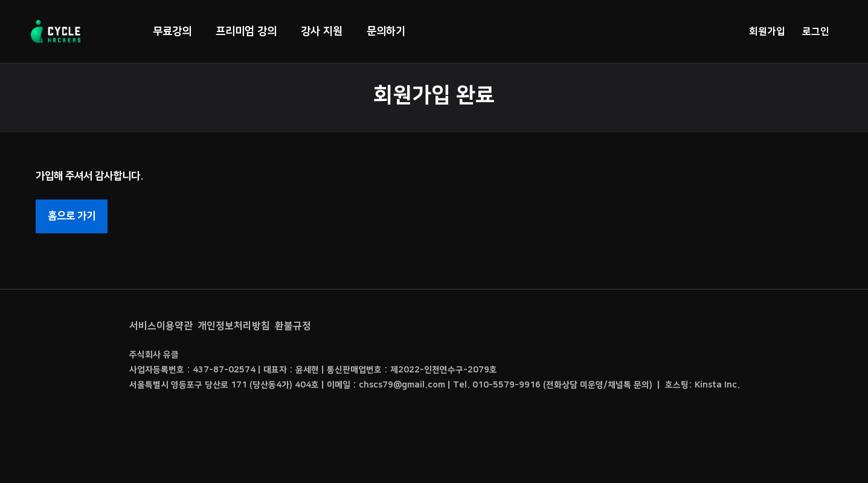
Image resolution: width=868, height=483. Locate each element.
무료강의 (172, 31)
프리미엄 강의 (246, 31)
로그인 (816, 31)
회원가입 (767, 31)
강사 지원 (322, 31)
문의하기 (386, 31)
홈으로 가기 (72, 216)
